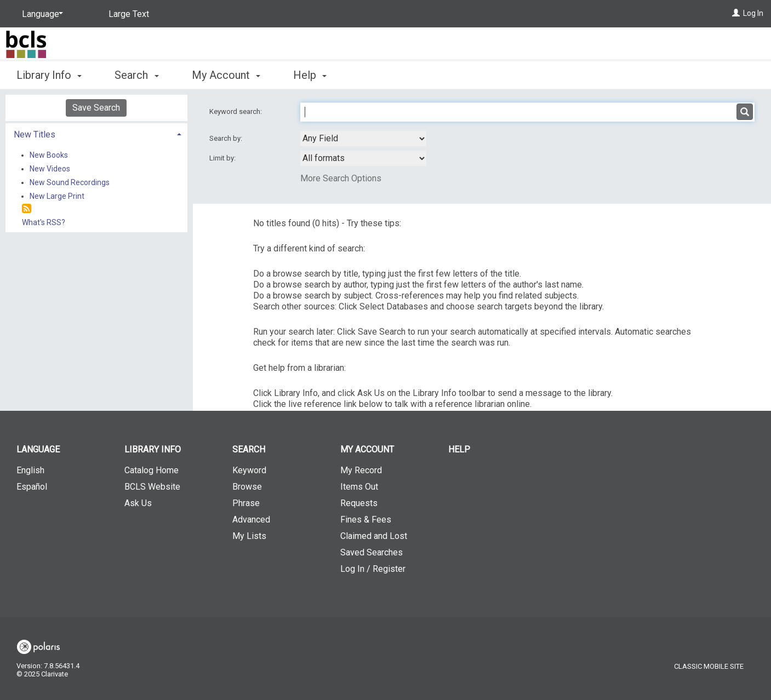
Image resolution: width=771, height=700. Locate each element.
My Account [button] (226, 75)
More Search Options (341, 178)
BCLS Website (152, 487)
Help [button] (310, 75)
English (30, 470)
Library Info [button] (49, 75)
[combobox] (363, 139)
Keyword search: (236, 111)
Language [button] (38, 449)
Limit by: (223, 158)
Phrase (246, 503)
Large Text (129, 14)
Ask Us (138, 503)
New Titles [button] (35, 134)
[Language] (41, 14)
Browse (247, 487)
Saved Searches (372, 552)
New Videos (50, 169)
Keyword (249, 470)
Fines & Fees (366, 520)
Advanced (251, 520)
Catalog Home (152, 470)
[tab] (96, 133)
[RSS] (27, 209)
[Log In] (736, 13)
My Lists (249, 536)
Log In (753, 13)
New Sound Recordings (70, 182)
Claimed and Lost (374, 536)
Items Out (359, 487)
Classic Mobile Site (709, 666)
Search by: (227, 138)
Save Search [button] (96, 108)
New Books (49, 155)
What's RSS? (44, 222)
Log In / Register (373, 569)
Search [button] (136, 75)
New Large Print (57, 196)
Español (32, 487)
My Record (361, 470)
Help (459, 449)
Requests (359, 503)
